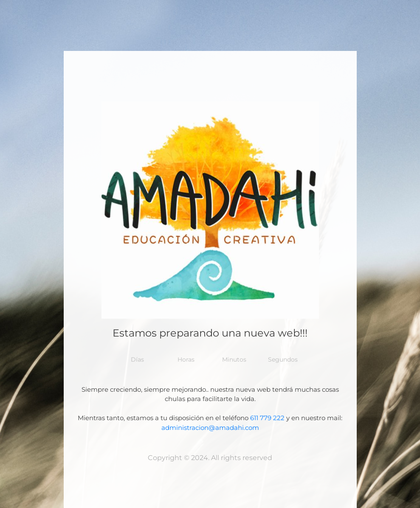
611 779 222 (267, 418)
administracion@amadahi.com (210, 428)
